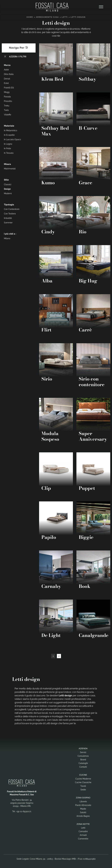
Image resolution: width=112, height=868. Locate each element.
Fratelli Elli (9, 88)
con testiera (10, 214)
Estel (6, 83)
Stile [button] (6, 180)
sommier (8, 223)
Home (30, 17)
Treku (7, 106)
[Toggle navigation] (101, 7)
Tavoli (83, 786)
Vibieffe (8, 115)
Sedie (83, 790)
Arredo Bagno (83, 816)
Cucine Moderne (83, 779)
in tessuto (9, 153)
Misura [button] (7, 164)
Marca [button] (7, 65)
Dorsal (7, 79)
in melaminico (10, 130)
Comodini (83, 831)
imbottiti (8, 218)
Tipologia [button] (9, 205)
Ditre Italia (9, 74)
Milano (7, 238)
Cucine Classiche (83, 782)
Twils (6, 110)
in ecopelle (9, 135)
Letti (65, 17)
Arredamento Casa (47, 17)
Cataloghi (83, 763)
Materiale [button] (9, 126)
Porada (7, 97)
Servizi (83, 752)
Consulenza (83, 756)
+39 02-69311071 (24, 811)
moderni (8, 193)
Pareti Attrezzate (83, 805)
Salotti (83, 812)
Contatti (83, 767)
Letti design (78, 17)
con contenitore (12, 209)
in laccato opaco (12, 139)
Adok (6, 70)
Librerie (83, 802)
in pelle (7, 148)
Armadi (83, 835)
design (7, 189)
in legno (8, 144)
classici (8, 184)
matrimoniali (10, 169)
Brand (83, 760)
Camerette (83, 839)
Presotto (8, 101)
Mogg (7, 92)
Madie (83, 809)
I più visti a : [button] (10, 234)
